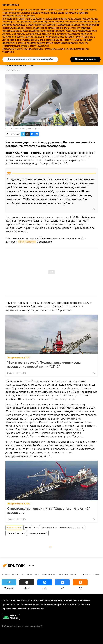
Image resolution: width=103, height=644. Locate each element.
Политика (18, 574)
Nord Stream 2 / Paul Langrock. (27, 129)
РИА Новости (27, 242)
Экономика (49, 574)
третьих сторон (52, 19)
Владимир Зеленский (38, 533)
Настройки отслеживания (31, 609)
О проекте (7, 600)
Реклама (17, 600)
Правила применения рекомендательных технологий (63, 604)
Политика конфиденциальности (49, 600)
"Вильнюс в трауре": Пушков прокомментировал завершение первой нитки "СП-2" (45, 364)
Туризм (98, 574)
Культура (85, 574)
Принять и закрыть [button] (85, 59)
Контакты (27, 600)
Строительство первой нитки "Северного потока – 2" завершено (49, 510)
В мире (28, 527)
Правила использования (78, 600)
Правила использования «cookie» (18, 604)
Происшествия (68, 574)
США (36, 527)
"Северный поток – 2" (16, 533)
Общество (33, 574)
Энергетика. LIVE (19, 358)
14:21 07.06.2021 (13, 70)
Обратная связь (9, 609)
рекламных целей (11, 31)
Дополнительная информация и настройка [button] (30, 59)
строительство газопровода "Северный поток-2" (63, 527)
